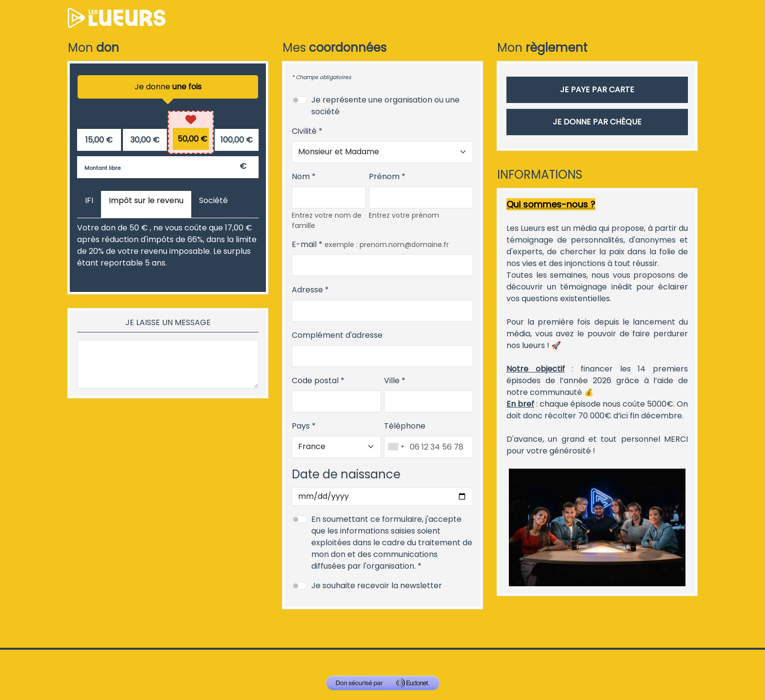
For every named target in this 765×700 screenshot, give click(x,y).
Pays (301, 426)
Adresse (307, 290)
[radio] (99, 140)
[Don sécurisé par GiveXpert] (383, 683)
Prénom (384, 176)
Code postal (315, 381)
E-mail (304, 244)
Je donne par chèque (597, 122)
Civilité (304, 131)
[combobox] (396, 447)
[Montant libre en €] (168, 167)
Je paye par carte (597, 90)
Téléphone (405, 426)
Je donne (168, 90)
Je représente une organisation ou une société (385, 106)
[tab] (89, 205)
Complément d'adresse (337, 335)
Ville (392, 381)
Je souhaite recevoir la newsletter (377, 586)
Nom (301, 176)
